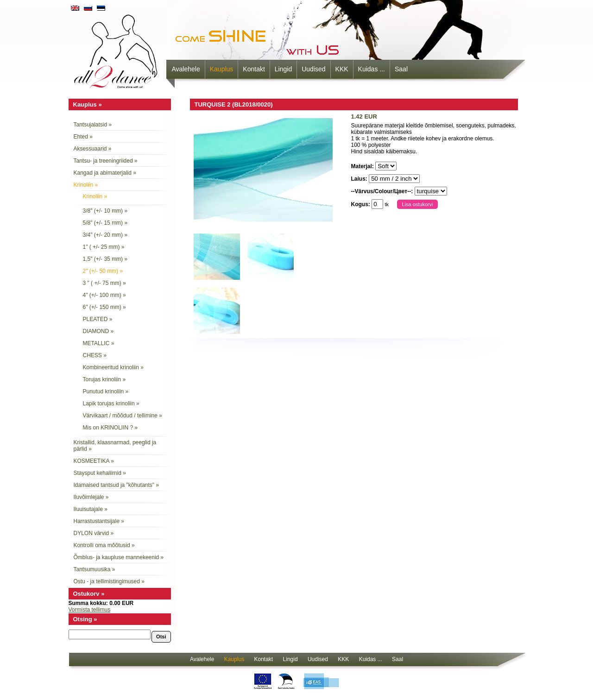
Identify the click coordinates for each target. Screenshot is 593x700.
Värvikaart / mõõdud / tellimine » (123, 416)
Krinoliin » (86, 185)
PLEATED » (98, 319)
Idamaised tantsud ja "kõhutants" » (117, 485)
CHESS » (95, 355)
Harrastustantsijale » (99, 521)
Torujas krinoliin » (104, 379)
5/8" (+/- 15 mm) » (105, 223)
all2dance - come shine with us (117, 49)
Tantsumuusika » (95, 569)
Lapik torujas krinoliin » (111, 404)
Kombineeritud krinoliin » (113, 367)
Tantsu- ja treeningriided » (106, 161)
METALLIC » (99, 343)
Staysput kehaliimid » (100, 473)
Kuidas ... (372, 69)
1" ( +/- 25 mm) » (104, 247)
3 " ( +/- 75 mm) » (104, 283)
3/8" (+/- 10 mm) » (105, 211)
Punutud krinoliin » (106, 391)
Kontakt (254, 69)
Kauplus (222, 69)
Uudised (313, 69)
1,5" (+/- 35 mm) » (105, 259)
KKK (342, 69)
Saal (401, 69)
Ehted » (83, 137)
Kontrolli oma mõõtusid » (104, 545)
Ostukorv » (89, 594)
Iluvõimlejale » (91, 497)
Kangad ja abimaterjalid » (105, 173)
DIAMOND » (98, 331)
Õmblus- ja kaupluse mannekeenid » (119, 557)
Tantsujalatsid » (93, 125)
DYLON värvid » (94, 533)
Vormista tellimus (90, 610)
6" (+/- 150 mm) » (104, 307)
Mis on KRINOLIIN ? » (110, 428)
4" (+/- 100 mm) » (104, 295)
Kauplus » (88, 104)
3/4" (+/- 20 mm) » (105, 235)
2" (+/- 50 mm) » (103, 271)
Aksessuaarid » (93, 149)
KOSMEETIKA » (94, 461)
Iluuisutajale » (91, 509)
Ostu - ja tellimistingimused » (109, 581)
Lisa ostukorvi (417, 204)
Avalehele (186, 69)
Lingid (283, 69)
